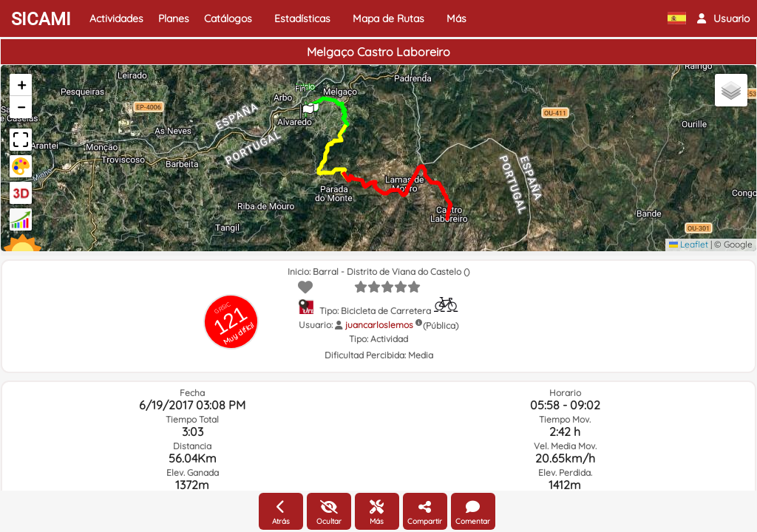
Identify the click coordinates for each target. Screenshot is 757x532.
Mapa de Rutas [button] (388, 18)
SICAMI (41, 19)
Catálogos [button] (228, 18)
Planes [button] (174, 18)
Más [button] (456, 18)
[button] (723, 18)
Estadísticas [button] (302, 18)
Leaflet (689, 244)
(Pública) (441, 325)
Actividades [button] (116, 18)
